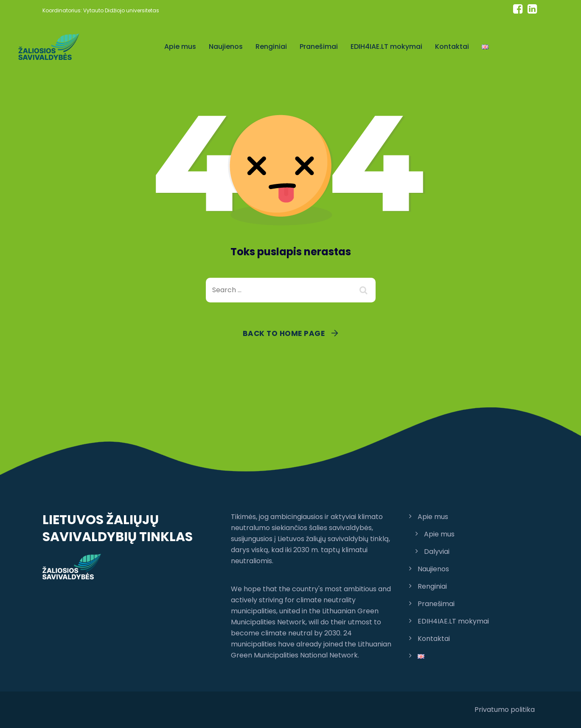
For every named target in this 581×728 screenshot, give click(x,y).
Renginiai (271, 47)
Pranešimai (319, 47)
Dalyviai (437, 552)
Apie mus (180, 47)
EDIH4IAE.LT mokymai (386, 47)
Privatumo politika (505, 710)
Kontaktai (452, 47)
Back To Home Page (284, 333)
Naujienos (226, 47)
